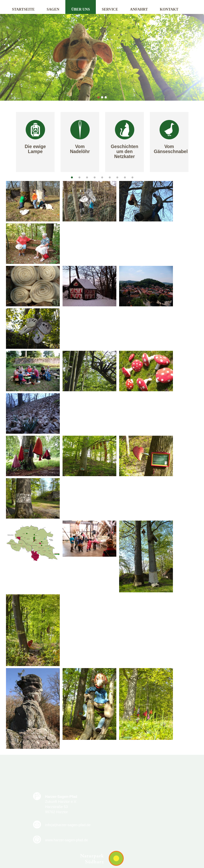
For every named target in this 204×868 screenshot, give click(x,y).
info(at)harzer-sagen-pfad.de (140, 799)
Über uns (81, 9)
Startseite (23, 9)
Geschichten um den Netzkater (125, 152)
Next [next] (199, 143)
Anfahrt (139, 9)
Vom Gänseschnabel (171, 149)
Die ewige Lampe (35, 149)
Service (110, 9)
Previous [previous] (5, 143)
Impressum (121, 847)
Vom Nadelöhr (80, 149)
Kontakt (169, 9)
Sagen (53, 9)
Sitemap (143, 847)
